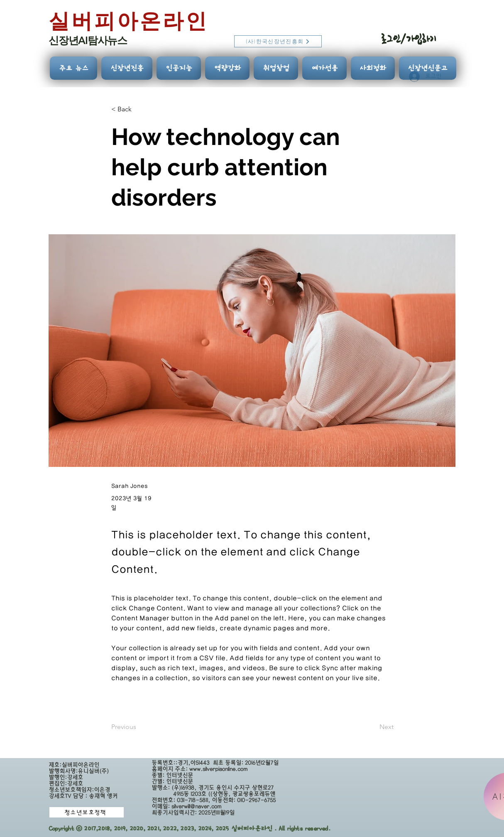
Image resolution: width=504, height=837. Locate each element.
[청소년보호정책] (87, 812)
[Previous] (139, 727)
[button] (139, 109)
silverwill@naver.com (196, 806)
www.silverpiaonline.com (218, 769)
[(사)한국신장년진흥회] (278, 41)
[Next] (373, 727)
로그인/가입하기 (409, 39)
